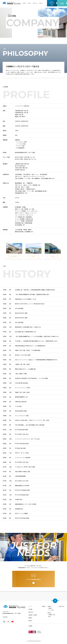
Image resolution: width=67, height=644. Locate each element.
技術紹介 (29, 3)
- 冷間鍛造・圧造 (51, 615)
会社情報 (24, 3)
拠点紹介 (30, 621)
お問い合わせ (62, 606)
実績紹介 (41, 3)
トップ (30, 606)
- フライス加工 (51, 610)
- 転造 (49, 617)
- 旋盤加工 (50, 608)
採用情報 (30, 626)
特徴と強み (35, 3)
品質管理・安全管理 (33, 615)
